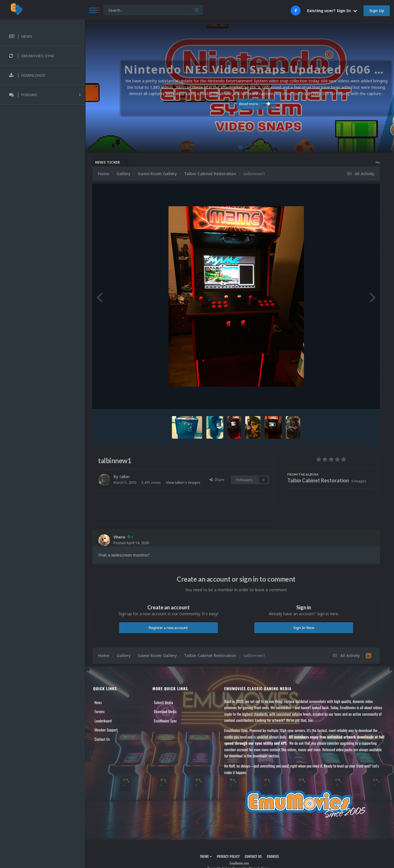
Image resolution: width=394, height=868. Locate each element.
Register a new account (168, 628)
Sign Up (377, 11)
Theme (206, 856)
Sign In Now (304, 628)
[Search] (153, 10)
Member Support (106, 730)
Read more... (238, 104)
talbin (124, 477)
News (98, 702)
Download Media (165, 711)
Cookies (273, 856)
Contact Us (102, 739)
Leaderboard (103, 721)
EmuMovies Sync (165, 721)
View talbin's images (183, 482)
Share (217, 480)
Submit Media (163, 702)
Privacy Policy (228, 856)
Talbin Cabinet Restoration (318, 480)
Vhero (119, 537)
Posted (131, 543)
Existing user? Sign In (332, 11)
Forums (100, 711)
